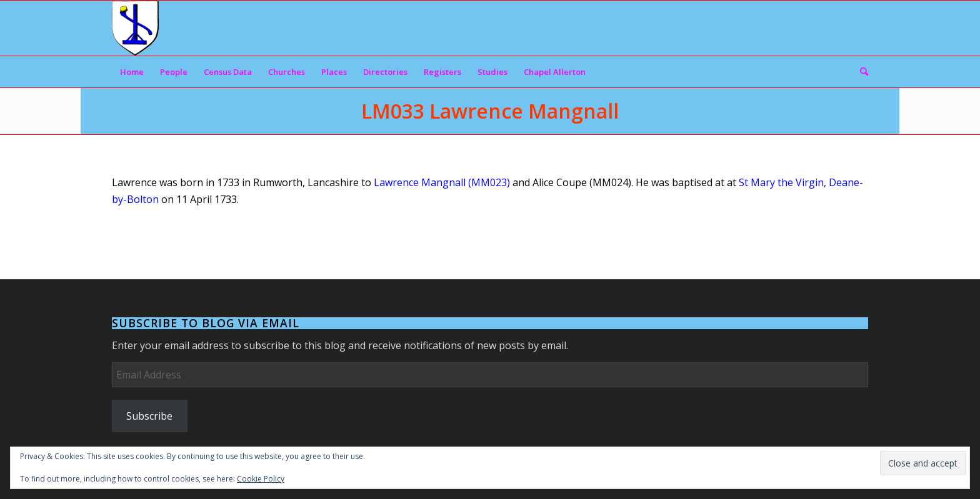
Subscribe (149, 416)
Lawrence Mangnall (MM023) (442, 182)
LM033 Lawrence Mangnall (490, 111)
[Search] (860, 72)
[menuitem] (132, 72)
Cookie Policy (261, 479)
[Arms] (135, 28)
